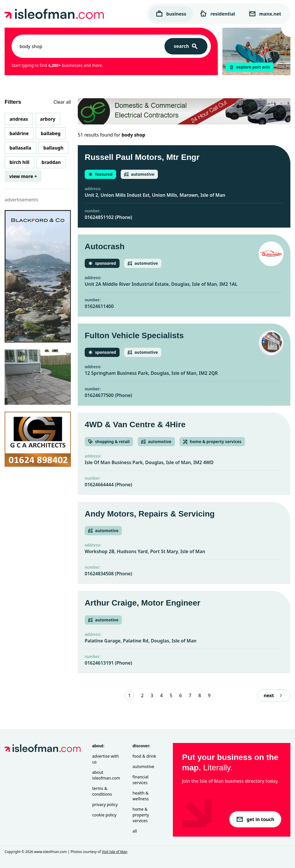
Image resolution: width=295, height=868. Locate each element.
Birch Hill (19, 162)
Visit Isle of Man (115, 852)
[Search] (186, 46)
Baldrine (19, 133)
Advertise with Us (105, 759)
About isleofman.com (106, 775)
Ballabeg (51, 133)
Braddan (51, 162)
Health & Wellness (141, 796)
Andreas (19, 119)
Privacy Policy (105, 804)
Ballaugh (54, 148)
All (135, 831)
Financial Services (140, 780)
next (274, 695)
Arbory (48, 119)
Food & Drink (144, 756)
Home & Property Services (141, 815)
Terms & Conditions (102, 791)
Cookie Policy (104, 815)
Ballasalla (20, 148)
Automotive (143, 766)
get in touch (255, 819)
